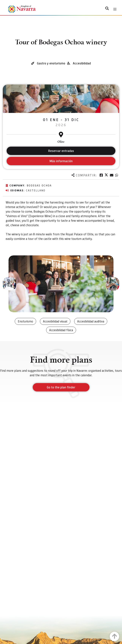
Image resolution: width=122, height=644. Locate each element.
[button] (9, 284)
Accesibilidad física (61, 330)
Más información (61, 161)
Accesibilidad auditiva (91, 321)
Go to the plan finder (61, 387)
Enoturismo (25, 321)
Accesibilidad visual (55, 321)
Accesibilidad (82, 63)
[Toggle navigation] (115, 9)
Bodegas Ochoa (39, 185)
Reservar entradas (61, 151)
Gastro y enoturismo (51, 63)
